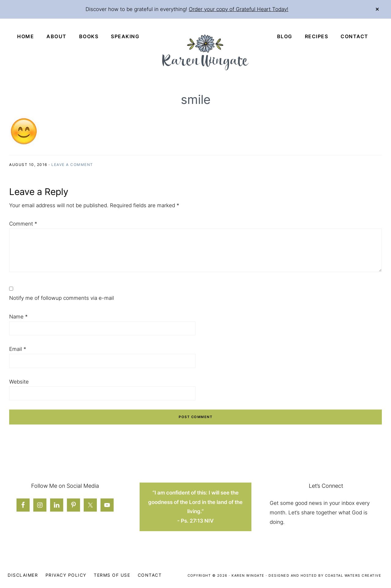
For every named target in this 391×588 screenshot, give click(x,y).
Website (19, 382)
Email (18, 349)
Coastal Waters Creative (353, 575)
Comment (23, 224)
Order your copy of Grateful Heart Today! (239, 9)
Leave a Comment (72, 165)
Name (18, 317)
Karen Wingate (248, 575)
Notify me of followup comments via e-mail (62, 298)
